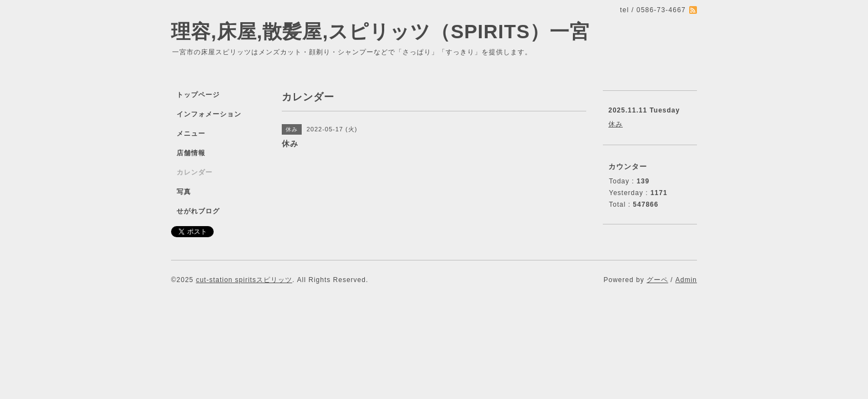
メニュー (191, 134)
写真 (184, 192)
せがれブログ (198, 211)
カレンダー (195, 172)
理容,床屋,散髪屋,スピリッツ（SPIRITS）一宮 (380, 31)
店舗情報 (191, 153)
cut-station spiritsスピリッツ (244, 280)
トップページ (198, 95)
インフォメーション (209, 114)
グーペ (657, 280)
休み (616, 124)
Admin (686, 280)
